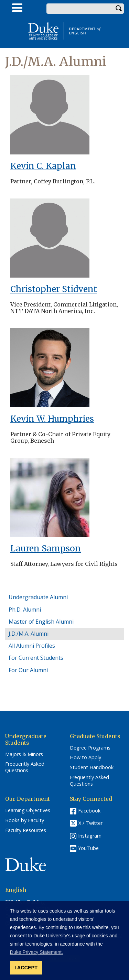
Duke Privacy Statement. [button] (36, 952)
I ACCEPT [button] (26, 968)
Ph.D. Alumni (25, 610)
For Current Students (36, 658)
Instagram (90, 836)
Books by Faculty (25, 820)
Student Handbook (92, 767)
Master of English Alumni (41, 622)
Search (119, 9)
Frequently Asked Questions (25, 767)
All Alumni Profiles (32, 646)
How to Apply (85, 757)
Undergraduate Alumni (38, 597)
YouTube (88, 848)
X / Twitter (90, 823)
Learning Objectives (28, 810)
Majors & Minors (24, 754)
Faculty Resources (26, 830)
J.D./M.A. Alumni (29, 634)
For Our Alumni (28, 670)
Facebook (89, 811)
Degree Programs (90, 748)
